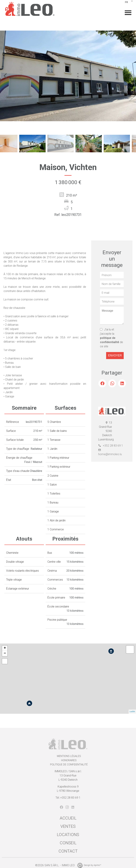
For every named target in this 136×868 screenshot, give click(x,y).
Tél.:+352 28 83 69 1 (68, 798)
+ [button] (5, 648)
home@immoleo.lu (110, 454)
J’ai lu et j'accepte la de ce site (111, 338)
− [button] (5, 654)
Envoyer (115, 355)
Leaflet (132, 712)
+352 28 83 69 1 (113, 446)
